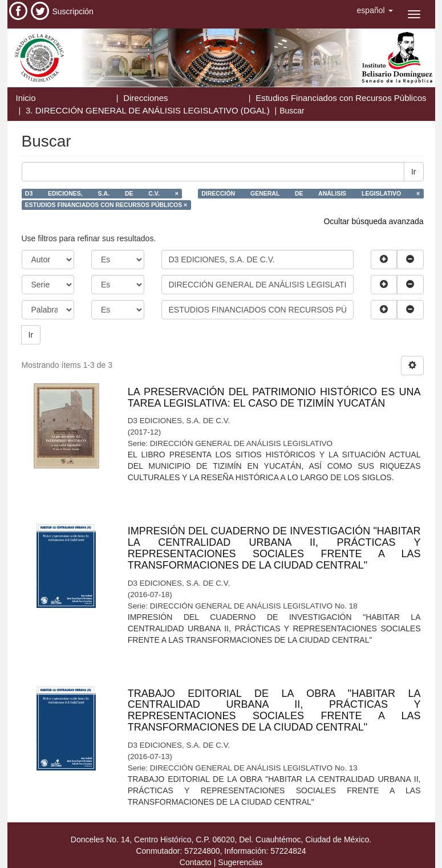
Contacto (196, 862)
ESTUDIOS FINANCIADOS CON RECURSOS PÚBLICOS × (106, 205)
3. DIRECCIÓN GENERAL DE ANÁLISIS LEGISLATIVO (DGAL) (148, 110)
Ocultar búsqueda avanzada (373, 221)
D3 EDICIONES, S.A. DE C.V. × (102, 193)
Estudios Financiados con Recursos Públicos (341, 98)
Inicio (26, 98)
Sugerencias (240, 862)
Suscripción (73, 11)
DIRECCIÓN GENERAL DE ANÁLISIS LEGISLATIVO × (311, 193)
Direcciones (145, 98)
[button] (375, 10)
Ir (414, 172)
